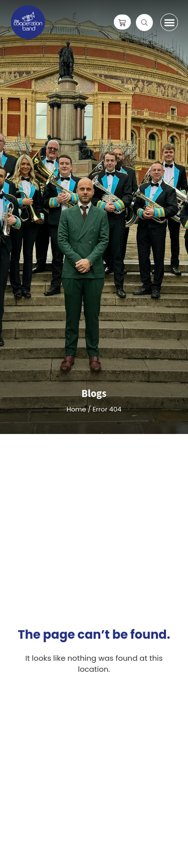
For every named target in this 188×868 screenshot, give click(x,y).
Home (76, 409)
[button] (169, 22)
